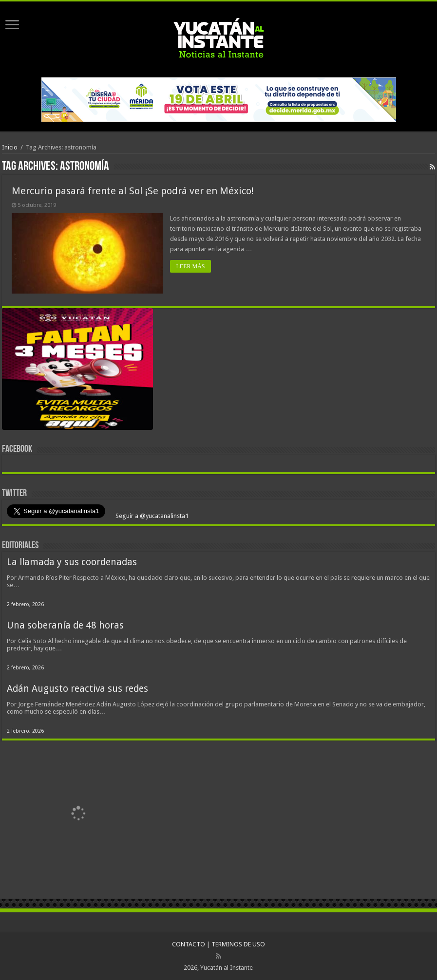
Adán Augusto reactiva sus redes (77, 689)
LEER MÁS (190, 266)
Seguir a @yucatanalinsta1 (151, 516)
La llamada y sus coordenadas (72, 562)
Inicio (10, 147)
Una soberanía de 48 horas (65, 625)
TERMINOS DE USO (238, 944)
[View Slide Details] (77, 371)
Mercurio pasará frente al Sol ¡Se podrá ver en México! (133, 191)
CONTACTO (189, 944)
